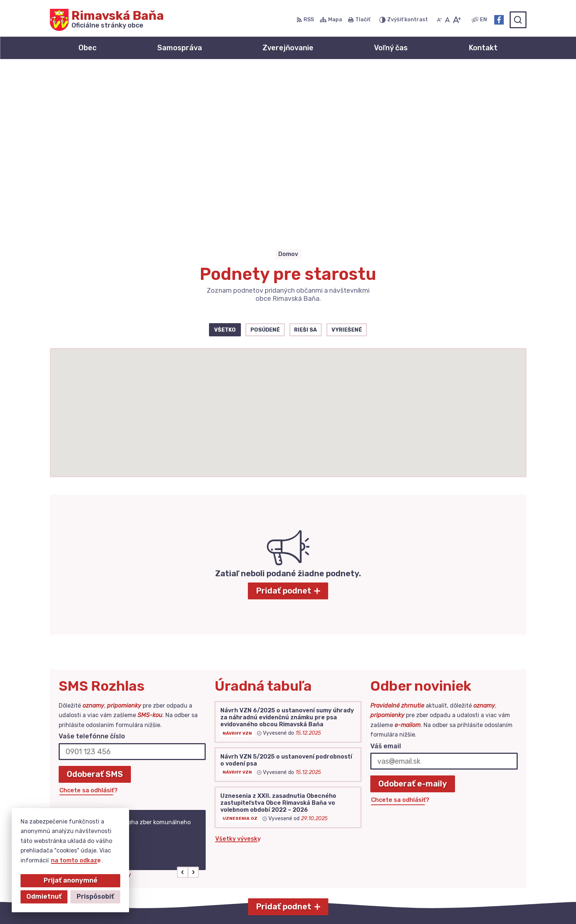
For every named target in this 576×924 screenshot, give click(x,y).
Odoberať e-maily (413, 622)
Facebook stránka (470, 864)
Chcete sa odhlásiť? (89, 629)
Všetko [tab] (225, 168)
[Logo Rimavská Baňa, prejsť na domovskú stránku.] (107, 20)
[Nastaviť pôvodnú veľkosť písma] (447, 20)
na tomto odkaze (76, 860)
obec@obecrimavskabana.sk (485, 856)
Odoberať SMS (95, 612)
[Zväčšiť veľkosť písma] (457, 20)
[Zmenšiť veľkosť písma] (439, 20)
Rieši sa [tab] (305, 168)
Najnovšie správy (106, 713)
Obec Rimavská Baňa (397, 904)
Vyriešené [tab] (347, 168)
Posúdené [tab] (265, 168)
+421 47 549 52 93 (471, 848)
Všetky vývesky (238, 677)
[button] (182, 711)
